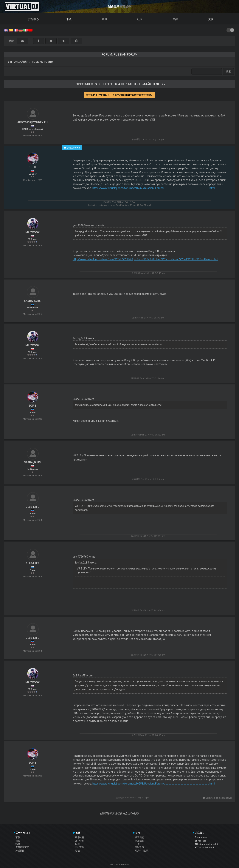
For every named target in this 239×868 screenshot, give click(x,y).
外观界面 (20, 851)
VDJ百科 (80, 847)
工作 (137, 844)
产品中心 (33, 19)
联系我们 (139, 841)
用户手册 (80, 841)
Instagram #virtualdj (206, 844)
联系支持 (80, 837)
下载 (69, 19)
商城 (104, 19)
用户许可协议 (142, 851)
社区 (140, 19)
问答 (77, 844)
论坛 (77, 851)
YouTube (200, 841)
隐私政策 (139, 847)
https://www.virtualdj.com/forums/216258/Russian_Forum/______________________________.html (154, 188)
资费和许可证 (22, 847)
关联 (211, 19)
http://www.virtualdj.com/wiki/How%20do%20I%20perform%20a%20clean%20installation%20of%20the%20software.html (145, 259)
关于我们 (139, 837)
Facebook (201, 837)
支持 (175, 19)
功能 (18, 844)
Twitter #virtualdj (205, 847)
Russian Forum (43, 62)
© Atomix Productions (120, 865)
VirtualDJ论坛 (18, 62)
